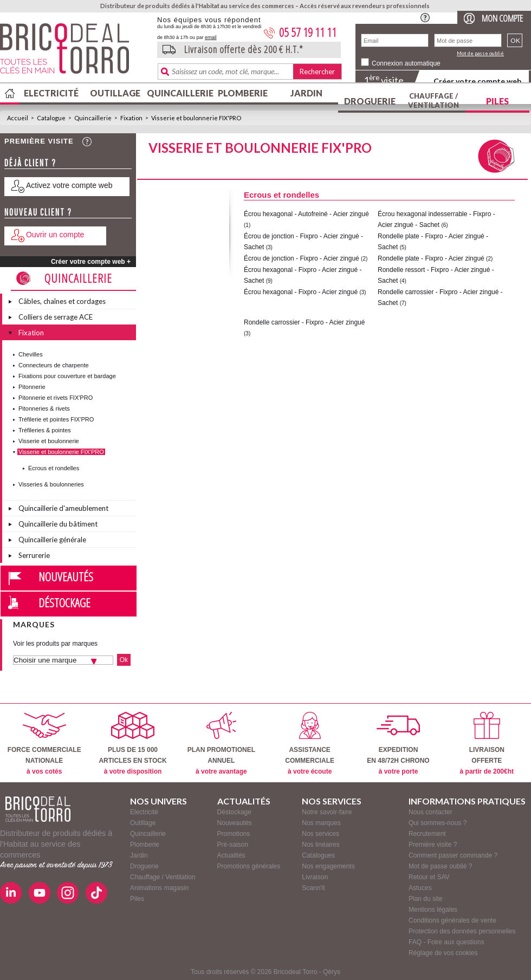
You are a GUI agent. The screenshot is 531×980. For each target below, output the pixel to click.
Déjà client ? (30, 163)
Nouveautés (66, 576)
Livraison (315, 877)
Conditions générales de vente (452, 920)
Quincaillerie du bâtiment (58, 524)
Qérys (332, 972)
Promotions (234, 834)
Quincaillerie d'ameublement (63, 508)
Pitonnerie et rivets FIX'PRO (56, 398)
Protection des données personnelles (462, 931)
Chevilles (31, 354)
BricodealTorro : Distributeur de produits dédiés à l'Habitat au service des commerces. (75, 52)
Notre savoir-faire (327, 812)
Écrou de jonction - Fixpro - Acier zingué (302, 258)
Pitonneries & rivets (44, 408)
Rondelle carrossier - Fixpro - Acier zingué (304, 322)
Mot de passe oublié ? (440, 866)
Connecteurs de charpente (54, 365)
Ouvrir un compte (55, 235)
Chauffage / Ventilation (433, 100)
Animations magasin (159, 888)
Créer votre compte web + (91, 262)
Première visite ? (433, 845)
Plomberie (243, 93)
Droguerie (370, 101)
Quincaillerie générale (52, 540)
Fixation (131, 118)
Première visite (39, 141)
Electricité (51, 93)
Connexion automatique (406, 63)
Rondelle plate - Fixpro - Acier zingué (431, 258)
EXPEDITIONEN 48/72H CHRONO (398, 744)
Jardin (306, 93)
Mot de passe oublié (480, 53)
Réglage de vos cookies (443, 953)
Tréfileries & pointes (45, 430)
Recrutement (427, 834)
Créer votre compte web (477, 81)
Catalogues (318, 855)
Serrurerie (34, 555)
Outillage (115, 93)
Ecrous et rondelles (54, 468)
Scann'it (313, 888)
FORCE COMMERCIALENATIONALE (44, 744)
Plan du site (426, 899)
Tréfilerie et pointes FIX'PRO (56, 419)
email (211, 37)
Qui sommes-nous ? (438, 823)
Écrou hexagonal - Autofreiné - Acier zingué (306, 214)
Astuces (420, 888)
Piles (497, 101)
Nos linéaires (320, 845)
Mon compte (502, 18)
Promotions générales (249, 866)
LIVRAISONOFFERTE (487, 744)
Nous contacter (430, 812)
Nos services (320, 834)
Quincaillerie (179, 93)
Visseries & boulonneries (51, 484)
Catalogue (51, 118)
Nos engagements (328, 866)
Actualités (231, 855)
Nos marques (321, 823)
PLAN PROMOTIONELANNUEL (221, 744)
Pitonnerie (32, 387)
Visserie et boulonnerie (49, 441)
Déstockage (64, 602)
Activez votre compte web (69, 185)
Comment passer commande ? (453, 855)
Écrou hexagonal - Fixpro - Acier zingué (301, 292)
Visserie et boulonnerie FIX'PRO (196, 118)
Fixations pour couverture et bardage (67, 376)
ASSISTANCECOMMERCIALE (310, 744)
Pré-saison (233, 845)
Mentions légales (433, 910)
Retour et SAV (429, 877)
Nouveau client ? (38, 212)
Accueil (18, 118)
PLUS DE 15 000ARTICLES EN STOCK (132, 744)
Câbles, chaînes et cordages (62, 301)
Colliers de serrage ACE (56, 317)
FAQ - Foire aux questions (446, 942)
